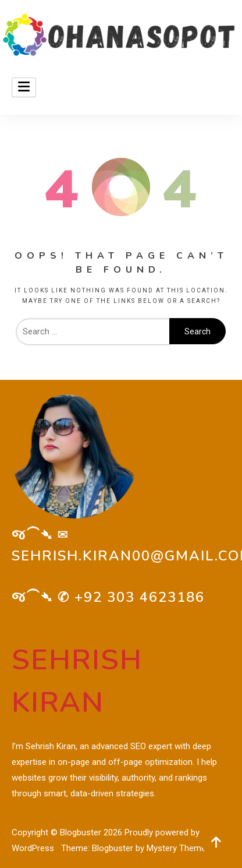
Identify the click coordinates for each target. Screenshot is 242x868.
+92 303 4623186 (140, 597)
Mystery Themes (179, 848)
